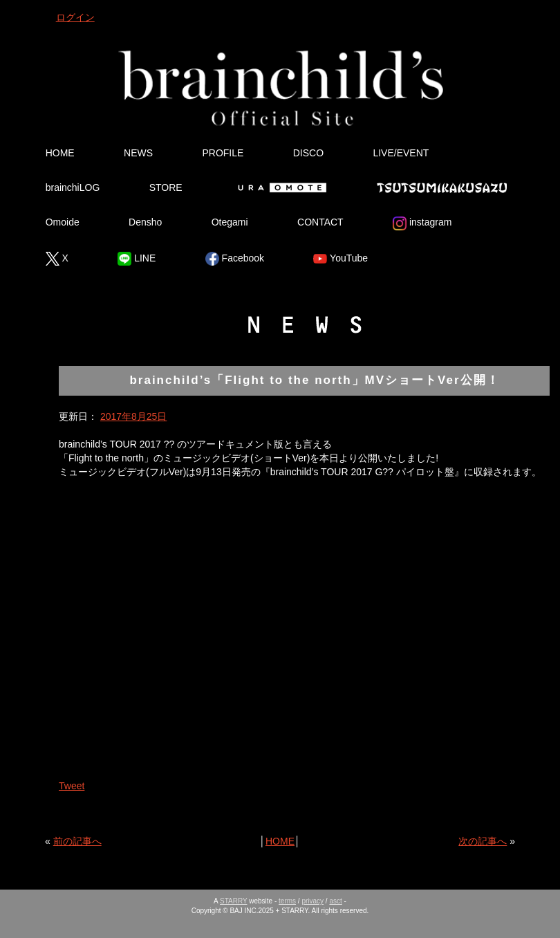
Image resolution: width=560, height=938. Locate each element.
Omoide (63, 222)
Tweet (72, 786)
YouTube (340, 259)
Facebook (235, 259)
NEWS (138, 153)
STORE (166, 187)
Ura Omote (279, 187)
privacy (312, 901)
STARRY (233, 901)
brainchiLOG (73, 187)
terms (287, 901)
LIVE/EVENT (401, 153)
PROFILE (223, 153)
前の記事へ (77, 841)
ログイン (75, 17)
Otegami (230, 222)
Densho (145, 222)
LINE (137, 259)
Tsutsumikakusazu (442, 187)
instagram (422, 223)
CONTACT (320, 222)
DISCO (308, 153)
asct (335, 901)
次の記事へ (483, 841)
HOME (60, 153)
